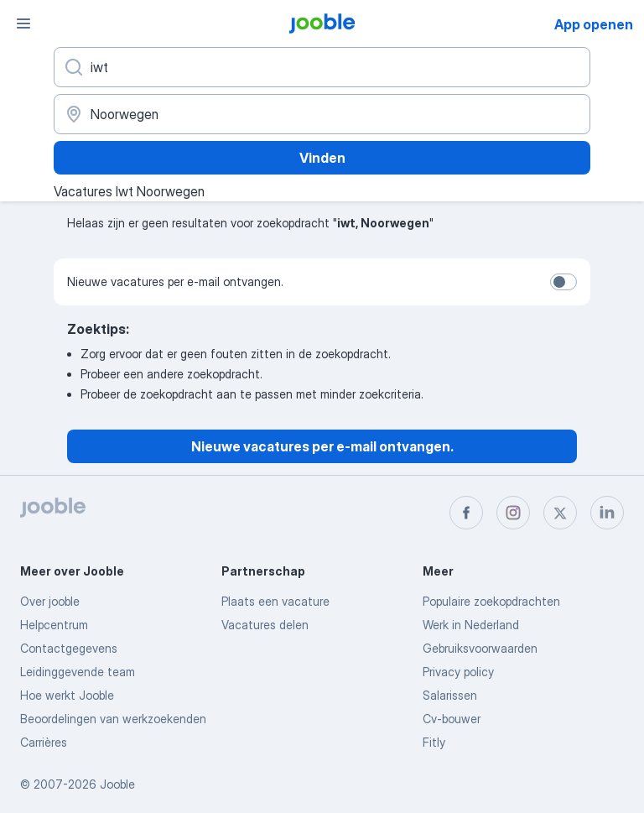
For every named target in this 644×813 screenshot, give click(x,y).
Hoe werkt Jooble (67, 695)
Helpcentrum (54, 625)
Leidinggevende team (78, 672)
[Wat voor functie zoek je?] (322, 67)
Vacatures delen (265, 625)
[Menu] (23, 23)
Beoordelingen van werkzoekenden (113, 719)
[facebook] (466, 513)
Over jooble (50, 601)
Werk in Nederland (471, 625)
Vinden (322, 158)
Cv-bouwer (452, 719)
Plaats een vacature (275, 601)
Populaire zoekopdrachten (491, 601)
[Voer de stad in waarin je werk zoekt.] (322, 114)
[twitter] (560, 513)
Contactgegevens (69, 648)
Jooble (117, 784)
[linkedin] (607, 513)
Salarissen (450, 695)
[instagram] (513, 513)
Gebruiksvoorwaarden (480, 648)
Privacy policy (458, 672)
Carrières (44, 742)
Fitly (434, 742)
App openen (594, 24)
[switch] (563, 282)
